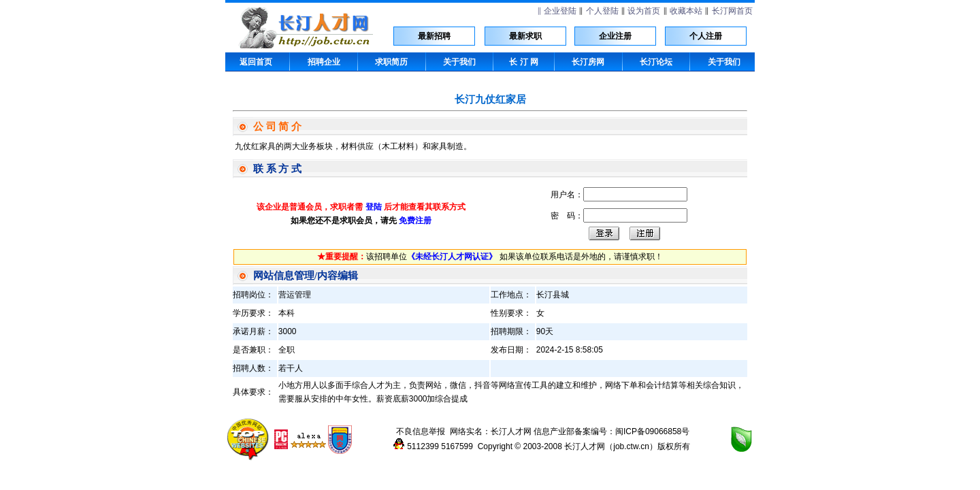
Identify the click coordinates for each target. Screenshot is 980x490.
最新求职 (525, 36)
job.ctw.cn (631, 446)
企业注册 (615, 36)
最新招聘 (434, 36)
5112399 (423, 446)
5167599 (457, 446)
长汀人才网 (511, 431)
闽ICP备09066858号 (652, 431)
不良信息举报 (421, 431)
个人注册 (706, 36)
